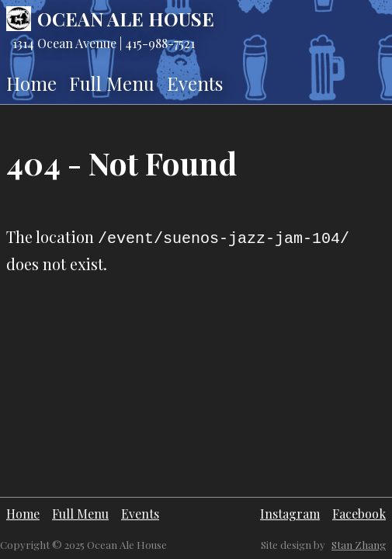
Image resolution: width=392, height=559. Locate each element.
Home (31, 83)
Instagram (290, 514)
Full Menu (112, 83)
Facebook (359, 514)
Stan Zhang (359, 545)
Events (195, 83)
